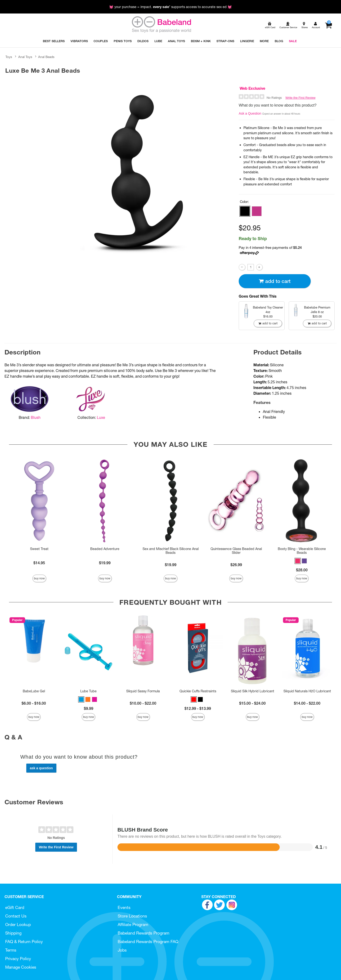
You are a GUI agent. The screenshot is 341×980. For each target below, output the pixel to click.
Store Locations (132, 916)
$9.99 (89, 708)
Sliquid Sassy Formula (143, 691)
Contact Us (16, 916)
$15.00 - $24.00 (252, 703)
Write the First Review (300, 98)
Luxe (101, 417)
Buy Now (39, 578)
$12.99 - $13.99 (198, 708)
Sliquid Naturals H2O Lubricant (307, 691)
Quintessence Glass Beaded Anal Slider (236, 551)
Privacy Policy (18, 959)
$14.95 (39, 563)
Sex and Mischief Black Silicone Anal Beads (171, 551)
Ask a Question (250, 113)
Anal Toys (25, 57)
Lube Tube (88, 691)
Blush (36, 417)
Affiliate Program (133, 924)
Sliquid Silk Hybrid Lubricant (253, 691)
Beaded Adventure (105, 549)
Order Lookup (18, 924)
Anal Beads (46, 57)
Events (124, 907)
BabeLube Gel (34, 691)
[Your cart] (328, 25)
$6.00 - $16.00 (34, 703)
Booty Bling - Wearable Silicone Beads (302, 551)
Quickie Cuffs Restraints (198, 691)
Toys (9, 57)
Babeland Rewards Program (144, 933)
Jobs (122, 950)
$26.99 (236, 565)
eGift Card (15, 907)
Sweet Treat (39, 549)
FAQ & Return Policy (24, 942)
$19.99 (105, 563)
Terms (11, 950)
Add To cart (275, 281)
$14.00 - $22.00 (307, 703)
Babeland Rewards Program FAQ (148, 942)
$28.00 (302, 570)
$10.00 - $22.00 (143, 703)
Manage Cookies (21, 967)
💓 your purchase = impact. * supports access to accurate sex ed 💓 (170, 7)
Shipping (13, 933)
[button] (245, 211)
